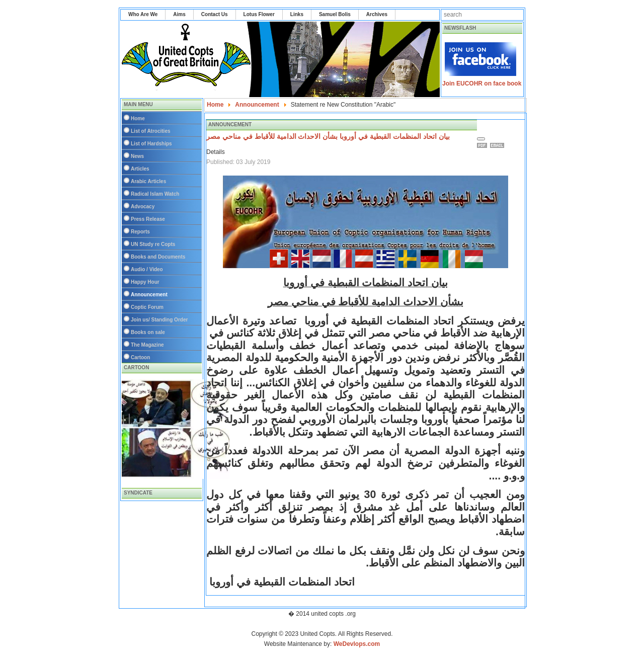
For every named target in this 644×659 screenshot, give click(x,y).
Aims (179, 14)
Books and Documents (158, 257)
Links (297, 14)
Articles (140, 169)
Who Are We (143, 14)
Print (484, 145)
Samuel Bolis (335, 14)
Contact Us (215, 14)
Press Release (148, 219)
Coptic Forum (147, 307)
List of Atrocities (151, 131)
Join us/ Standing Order (159, 320)
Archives (377, 14)
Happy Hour (145, 282)
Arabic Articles (148, 181)
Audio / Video (147, 269)
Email (499, 145)
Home (138, 118)
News (137, 156)
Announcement (149, 295)
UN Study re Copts (153, 244)
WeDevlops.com (357, 644)
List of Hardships (151, 144)
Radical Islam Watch (155, 194)
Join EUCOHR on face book (482, 84)
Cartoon (140, 357)
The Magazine (147, 345)
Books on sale (148, 332)
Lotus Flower (259, 14)
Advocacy (143, 207)
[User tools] (481, 139)
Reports (140, 232)
